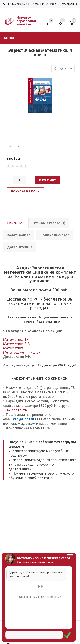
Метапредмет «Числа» (22, 352)
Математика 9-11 (17, 348)
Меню (9, 38)
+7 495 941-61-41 (42, 4)
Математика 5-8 (16, 344)
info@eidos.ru (23, 419)
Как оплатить (16, 410)
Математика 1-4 (16, 339)
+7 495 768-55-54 (18, 4)
